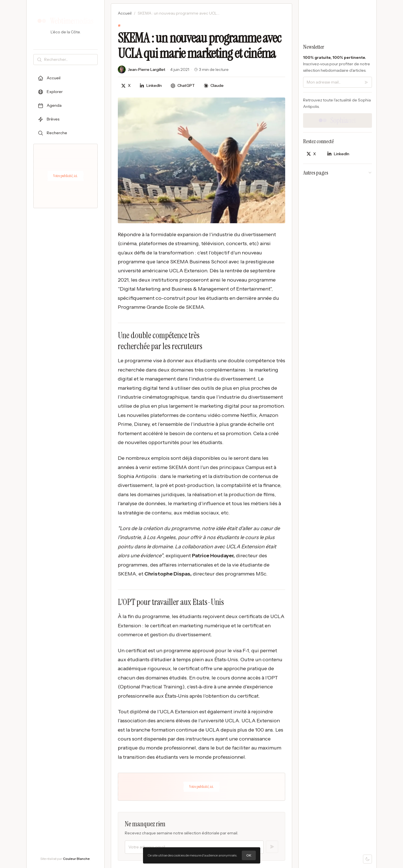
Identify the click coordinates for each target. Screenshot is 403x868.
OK (249, 855)
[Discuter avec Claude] (214, 86)
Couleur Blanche (76, 859)
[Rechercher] (70, 60)
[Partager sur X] (126, 86)
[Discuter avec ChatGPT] (183, 86)
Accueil (125, 13)
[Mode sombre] (367, 859)
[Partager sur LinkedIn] (151, 86)
